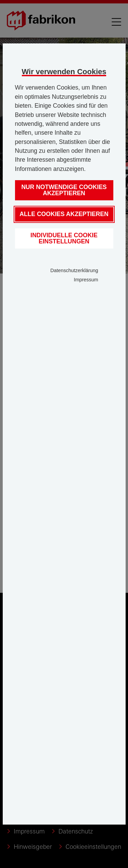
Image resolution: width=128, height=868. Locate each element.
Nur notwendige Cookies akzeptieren (64, 190)
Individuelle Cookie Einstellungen (64, 238)
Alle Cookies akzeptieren (64, 214)
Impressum (86, 280)
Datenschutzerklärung (74, 270)
